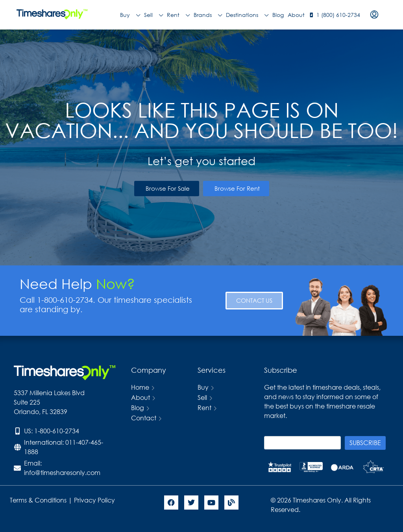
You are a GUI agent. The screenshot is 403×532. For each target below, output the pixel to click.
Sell (153, 15)
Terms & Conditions (38, 500)
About (296, 15)
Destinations (247, 15)
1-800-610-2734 (57, 431)
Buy (130, 15)
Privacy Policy (95, 500)
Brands (208, 15)
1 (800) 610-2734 (338, 15)
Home (140, 387)
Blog (278, 15)
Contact (144, 418)
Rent (178, 15)
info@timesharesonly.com (62, 472)
